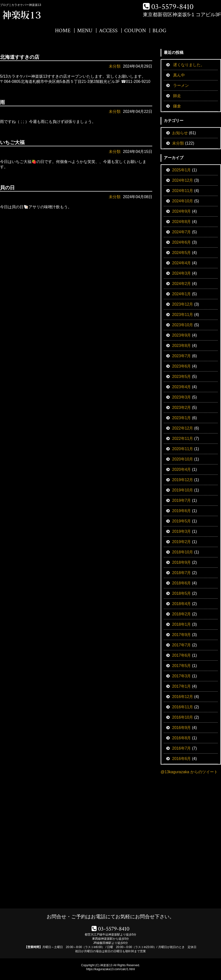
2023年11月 (183, 315)
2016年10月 (183, 717)
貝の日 (7, 188)
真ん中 (179, 75)
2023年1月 (182, 418)
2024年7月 (182, 232)
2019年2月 (182, 542)
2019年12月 (183, 480)
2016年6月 (182, 759)
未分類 (115, 66)
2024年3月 (182, 273)
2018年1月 (182, 624)
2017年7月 (182, 645)
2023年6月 (182, 366)
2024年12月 (183, 180)
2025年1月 (182, 170)
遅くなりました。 (189, 65)
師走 (177, 96)
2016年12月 (183, 697)
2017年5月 (182, 666)
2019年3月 (182, 531)
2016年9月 (182, 728)
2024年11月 (183, 191)
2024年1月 (182, 294)
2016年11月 (183, 707)
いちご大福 (12, 142)
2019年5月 (182, 521)
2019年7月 (182, 500)
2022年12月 (183, 428)
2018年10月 (183, 552)
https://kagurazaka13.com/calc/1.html (110, 969)
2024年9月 (182, 211)
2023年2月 (182, 408)
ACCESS (108, 31)
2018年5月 (182, 593)
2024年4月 (182, 263)
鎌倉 (177, 106)
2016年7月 (182, 748)
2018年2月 (182, 614)
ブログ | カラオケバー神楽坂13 (21, 5)
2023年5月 (182, 377)
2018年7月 (182, 573)
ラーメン (181, 85)
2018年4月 (182, 604)
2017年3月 (182, 676)
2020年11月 (183, 449)
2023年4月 (182, 387)
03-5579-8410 (172, 7)
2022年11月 (183, 438)
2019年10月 (183, 490)
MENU (85, 31)
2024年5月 (182, 253)
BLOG (159, 31)
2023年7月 (182, 356)
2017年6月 (182, 655)
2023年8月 (182, 346)
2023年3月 (182, 397)
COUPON (135, 31)
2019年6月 (182, 511)
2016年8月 (182, 738)
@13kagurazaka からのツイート (189, 772)
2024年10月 (183, 201)
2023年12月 (183, 304)
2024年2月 (182, 284)
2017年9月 (182, 635)
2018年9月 (182, 562)
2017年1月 (182, 686)
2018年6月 (182, 583)
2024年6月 (182, 242)
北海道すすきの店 (20, 57)
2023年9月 (182, 335)
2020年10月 (183, 459)
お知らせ (180, 133)
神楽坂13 (106, 965)
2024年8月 (182, 222)
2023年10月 (183, 325)
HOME (63, 31)
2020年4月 (182, 469)
